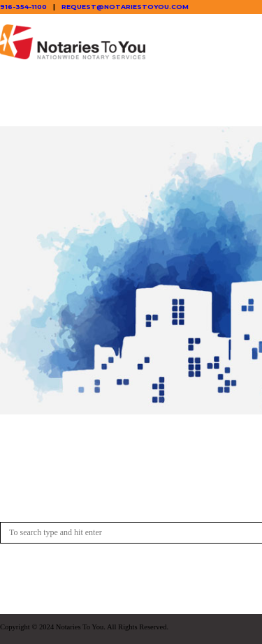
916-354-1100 (23, 7)
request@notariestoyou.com (125, 7)
